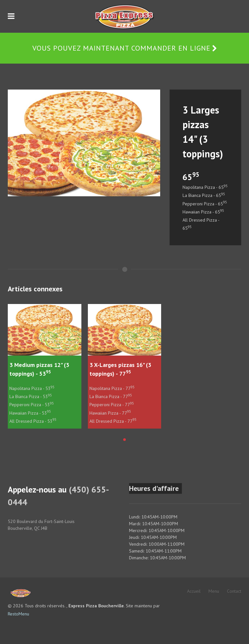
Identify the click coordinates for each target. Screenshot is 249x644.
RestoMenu (18, 614)
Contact (234, 591)
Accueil (194, 591)
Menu (214, 591)
